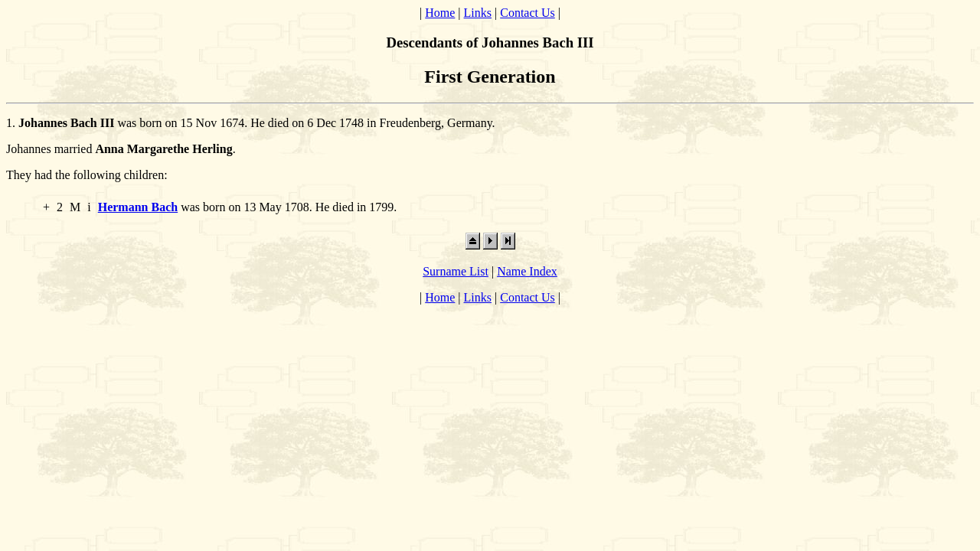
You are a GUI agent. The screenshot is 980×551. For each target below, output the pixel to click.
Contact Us (528, 13)
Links (478, 13)
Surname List (456, 271)
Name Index (527, 271)
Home (440, 13)
